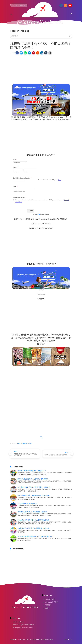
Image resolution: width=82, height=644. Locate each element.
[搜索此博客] (41, 36)
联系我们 (48, 605)
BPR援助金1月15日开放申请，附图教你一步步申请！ (34, 528)
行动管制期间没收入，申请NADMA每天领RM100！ (34, 495)
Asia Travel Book (28, 640)
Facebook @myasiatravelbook (24, 625)
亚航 (47, 608)
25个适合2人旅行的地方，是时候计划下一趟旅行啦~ (34, 487)
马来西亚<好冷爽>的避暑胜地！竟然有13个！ (32, 471)
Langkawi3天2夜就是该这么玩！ (28, 504)
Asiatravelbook (19, 622)
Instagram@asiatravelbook (23, 628)
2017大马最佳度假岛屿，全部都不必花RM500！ (33, 479)
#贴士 (30, 443)
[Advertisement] (41, 69)
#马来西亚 (24, 443)
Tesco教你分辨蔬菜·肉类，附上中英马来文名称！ (33, 520)
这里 (39, 215)
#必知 (19, 443)
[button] (17, 53)
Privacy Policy (50, 599)
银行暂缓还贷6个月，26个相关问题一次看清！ (32, 512)
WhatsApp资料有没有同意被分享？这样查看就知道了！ (36, 536)
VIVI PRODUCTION (48, 640)
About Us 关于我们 (52, 602)
